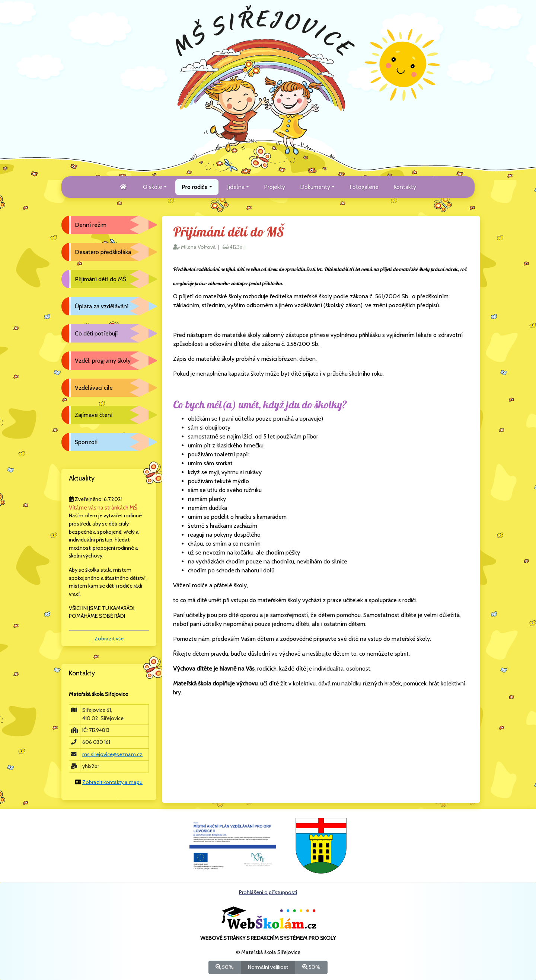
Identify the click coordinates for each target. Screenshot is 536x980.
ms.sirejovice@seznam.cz (112, 754)
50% (225, 967)
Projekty (275, 187)
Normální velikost (268, 967)
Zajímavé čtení (94, 415)
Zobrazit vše (109, 639)
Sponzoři (86, 442)
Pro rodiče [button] (195, 187)
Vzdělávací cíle (94, 388)
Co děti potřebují (96, 333)
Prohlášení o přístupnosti (268, 892)
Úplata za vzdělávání (102, 306)
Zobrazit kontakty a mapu (112, 782)
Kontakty (405, 187)
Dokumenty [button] (315, 187)
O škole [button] (153, 187)
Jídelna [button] (236, 187)
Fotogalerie (364, 187)
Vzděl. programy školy (103, 361)
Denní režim (91, 225)
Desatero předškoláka (103, 252)
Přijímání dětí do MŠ (100, 279)
